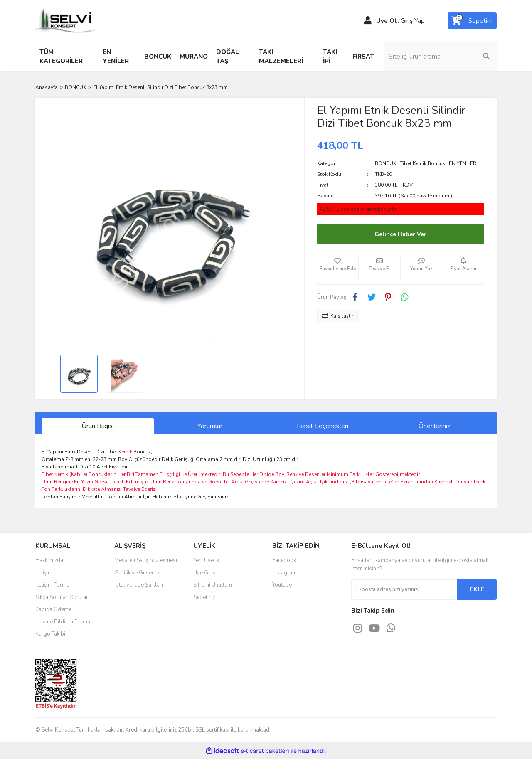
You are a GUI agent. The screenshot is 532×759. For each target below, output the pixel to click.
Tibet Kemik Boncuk (422, 163)
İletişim (44, 573)
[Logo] (66, 20)
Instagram (284, 573)
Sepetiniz (204, 597)
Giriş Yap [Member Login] (413, 21)
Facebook (284, 560)
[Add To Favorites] (338, 268)
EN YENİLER (463, 163)
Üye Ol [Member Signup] (387, 21)
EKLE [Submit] (477, 589)
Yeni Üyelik (206, 560)
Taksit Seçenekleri (322, 426)
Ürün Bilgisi (98, 426)
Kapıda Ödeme (53, 609)
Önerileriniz (434, 426)
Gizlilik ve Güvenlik (137, 573)
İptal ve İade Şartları (139, 585)
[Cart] (472, 21)
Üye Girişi (205, 573)
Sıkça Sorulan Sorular (62, 597)
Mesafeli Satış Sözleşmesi (146, 560)
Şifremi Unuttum (213, 585)
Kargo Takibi (50, 634)
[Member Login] (368, 21)
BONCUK (385, 163)
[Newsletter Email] (404, 589)
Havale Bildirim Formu (63, 622)
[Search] (441, 57)
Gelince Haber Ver (400, 234)
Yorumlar (210, 426)
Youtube (282, 585)
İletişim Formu (52, 585)
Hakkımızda (49, 560)
